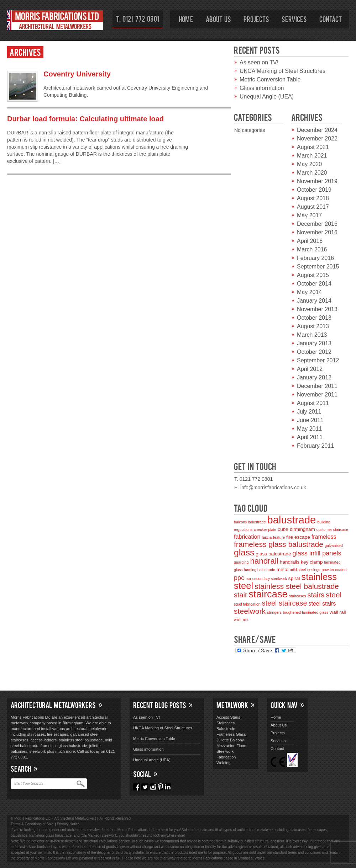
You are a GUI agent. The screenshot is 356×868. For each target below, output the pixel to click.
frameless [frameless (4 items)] (324, 537)
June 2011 (310, 420)
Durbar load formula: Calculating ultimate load (85, 119)
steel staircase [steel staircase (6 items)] (285, 603)
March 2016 (312, 249)
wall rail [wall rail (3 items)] (338, 612)
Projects (256, 19)
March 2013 (312, 335)
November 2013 (317, 309)
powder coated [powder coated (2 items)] (334, 570)
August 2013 (313, 326)
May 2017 (309, 215)
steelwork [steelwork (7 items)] (250, 611)
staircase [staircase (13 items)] (268, 594)
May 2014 (309, 292)
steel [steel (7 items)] (334, 595)
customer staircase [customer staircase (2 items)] (332, 529)
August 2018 (313, 198)
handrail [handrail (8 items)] (264, 561)
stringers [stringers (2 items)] (274, 612)
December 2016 (317, 224)
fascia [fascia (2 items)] (267, 537)
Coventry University (77, 74)
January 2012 (314, 377)
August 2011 (313, 403)
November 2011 (317, 395)
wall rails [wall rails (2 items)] (241, 619)
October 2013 (314, 318)
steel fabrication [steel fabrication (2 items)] (247, 604)
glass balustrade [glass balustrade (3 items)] (273, 554)
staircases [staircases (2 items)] (298, 596)
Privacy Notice (68, 824)
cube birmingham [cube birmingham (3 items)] (296, 529)
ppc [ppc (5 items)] (239, 578)
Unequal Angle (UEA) (267, 97)
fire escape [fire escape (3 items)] (298, 537)
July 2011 (309, 412)
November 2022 (317, 139)
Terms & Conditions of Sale (32, 824)
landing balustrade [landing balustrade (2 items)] (260, 570)
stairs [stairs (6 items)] (316, 595)
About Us (218, 19)
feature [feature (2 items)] (279, 537)
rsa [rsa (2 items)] (248, 579)
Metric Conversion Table (270, 79)
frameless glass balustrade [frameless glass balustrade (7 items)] (279, 544)
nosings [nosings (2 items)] (314, 570)
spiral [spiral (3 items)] (294, 578)
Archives (25, 52)
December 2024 (317, 130)
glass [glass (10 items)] (244, 552)
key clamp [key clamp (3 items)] (312, 562)
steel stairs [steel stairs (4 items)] (322, 603)
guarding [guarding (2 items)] (241, 562)
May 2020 (309, 164)
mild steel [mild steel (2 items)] (298, 570)
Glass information (262, 88)
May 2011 (309, 429)
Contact (331, 19)
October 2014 (314, 284)
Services (294, 19)
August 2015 (313, 275)
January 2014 (314, 301)
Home (186, 19)
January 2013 (314, 343)
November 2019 (317, 181)
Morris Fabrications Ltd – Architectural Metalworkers (55, 22)
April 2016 (310, 241)
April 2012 (310, 369)
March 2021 (312, 156)
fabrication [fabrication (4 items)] (247, 537)
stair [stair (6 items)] (241, 595)
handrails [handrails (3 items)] (290, 562)
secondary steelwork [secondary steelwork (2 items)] (270, 579)
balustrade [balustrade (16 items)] (291, 520)
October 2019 (314, 190)
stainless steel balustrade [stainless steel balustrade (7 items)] (297, 586)
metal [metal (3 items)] (282, 569)
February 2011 (315, 446)
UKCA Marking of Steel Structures (282, 71)
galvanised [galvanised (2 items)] (334, 545)
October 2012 (314, 352)
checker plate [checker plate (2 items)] (265, 529)
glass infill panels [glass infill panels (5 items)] (317, 553)
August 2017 (313, 207)
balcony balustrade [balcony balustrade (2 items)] (250, 522)
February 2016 (315, 258)
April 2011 (310, 437)
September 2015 (318, 267)
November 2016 (317, 232)
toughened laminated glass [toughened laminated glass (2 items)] (306, 612)
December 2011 (317, 386)
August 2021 (313, 147)
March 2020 (312, 173)
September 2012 (318, 360)
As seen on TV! (259, 62)
